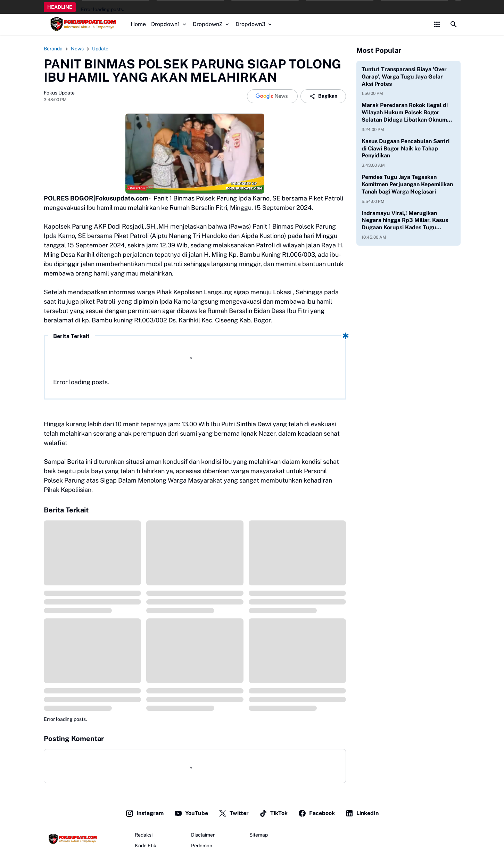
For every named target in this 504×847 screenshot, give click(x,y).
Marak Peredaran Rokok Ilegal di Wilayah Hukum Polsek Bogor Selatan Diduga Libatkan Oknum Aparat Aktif (405, 113)
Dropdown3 (254, 24)
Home (138, 24)
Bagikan (323, 96)
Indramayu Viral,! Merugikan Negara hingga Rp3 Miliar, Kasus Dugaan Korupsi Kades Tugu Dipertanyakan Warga (405, 221)
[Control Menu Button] (437, 24)
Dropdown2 (212, 24)
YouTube (191, 813)
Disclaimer (203, 835)
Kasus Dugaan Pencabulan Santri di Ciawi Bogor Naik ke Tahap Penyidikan (406, 149)
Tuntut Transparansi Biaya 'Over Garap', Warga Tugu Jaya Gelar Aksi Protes (404, 77)
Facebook (316, 813)
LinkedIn (362, 813)
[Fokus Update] (72, 839)
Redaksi (144, 835)
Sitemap (259, 835)
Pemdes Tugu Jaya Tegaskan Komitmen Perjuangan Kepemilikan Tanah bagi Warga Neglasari (407, 184)
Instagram (144, 813)
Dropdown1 (169, 24)
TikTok (273, 813)
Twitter (234, 813)
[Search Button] (454, 24)
